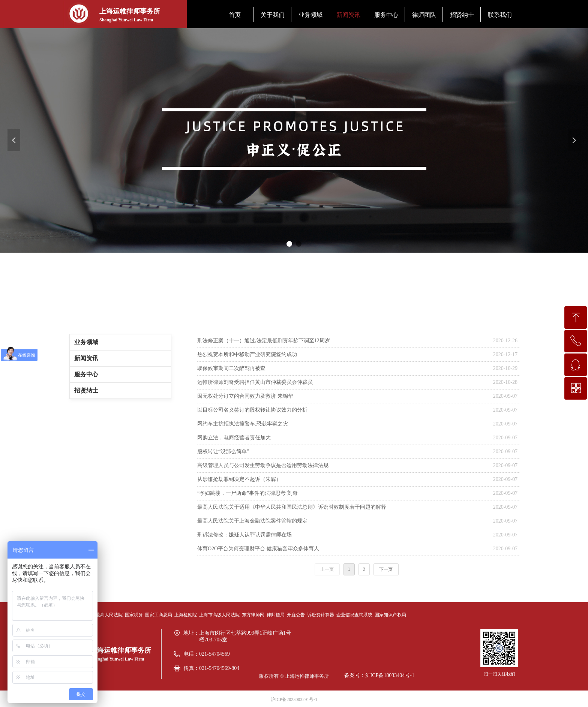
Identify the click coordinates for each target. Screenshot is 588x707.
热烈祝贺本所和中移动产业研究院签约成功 (247, 354)
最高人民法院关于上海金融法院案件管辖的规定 (252, 521)
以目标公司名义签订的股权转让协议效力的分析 (252, 410)
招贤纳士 (86, 390)
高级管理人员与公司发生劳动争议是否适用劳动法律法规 (263, 465)
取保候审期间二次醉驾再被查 (231, 368)
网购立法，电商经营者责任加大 (234, 438)
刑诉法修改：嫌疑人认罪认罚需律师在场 (244, 535)
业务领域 (86, 342)
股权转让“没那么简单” (223, 452)
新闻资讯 (86, 358)
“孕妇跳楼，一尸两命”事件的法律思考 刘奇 (247, 493)
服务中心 (86, 374)
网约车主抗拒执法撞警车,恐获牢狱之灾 (243, 424)
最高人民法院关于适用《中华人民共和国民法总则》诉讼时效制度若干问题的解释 (292, 507)
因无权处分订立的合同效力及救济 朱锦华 (245, 396)
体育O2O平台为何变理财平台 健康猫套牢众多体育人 (258, 549)
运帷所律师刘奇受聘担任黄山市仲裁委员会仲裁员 (255, 382)
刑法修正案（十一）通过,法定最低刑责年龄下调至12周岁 (264, 341)
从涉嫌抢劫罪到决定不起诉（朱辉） (239, 479)
